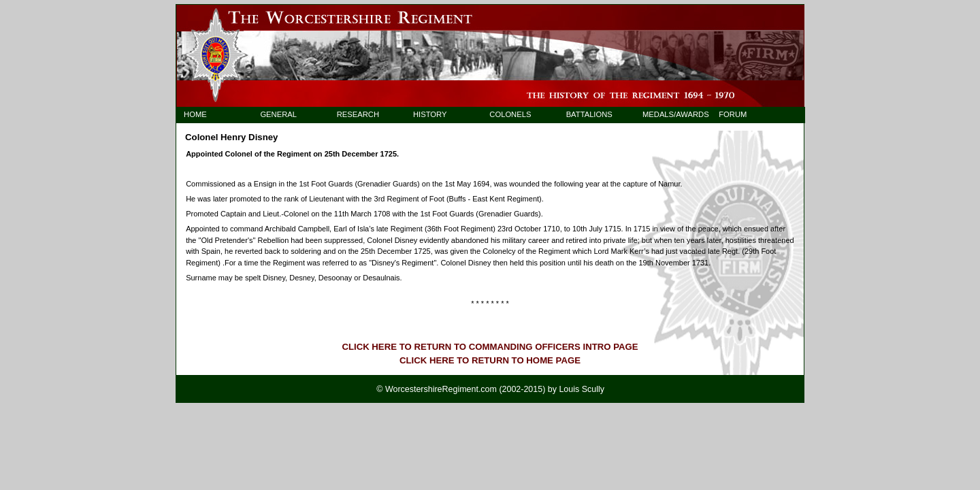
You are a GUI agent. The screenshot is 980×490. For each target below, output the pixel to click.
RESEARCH (358, 114)
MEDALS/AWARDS (669, 114)
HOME (195, 114)
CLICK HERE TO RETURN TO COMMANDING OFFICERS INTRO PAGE (490, 347)
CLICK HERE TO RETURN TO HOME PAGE (490, 360)
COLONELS (510, 114)
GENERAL (278, 114)
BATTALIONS (589, 114)
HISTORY (430, 114)
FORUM (733, 114)
